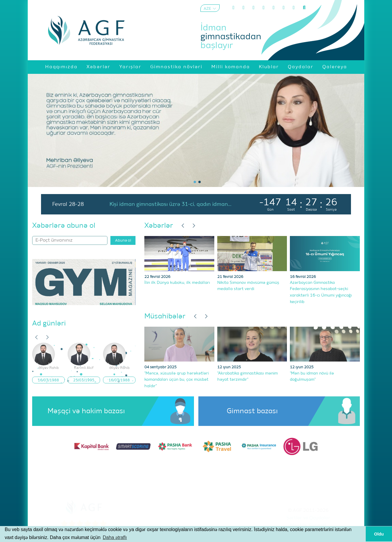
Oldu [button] (379, 534)
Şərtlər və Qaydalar (308, 518)
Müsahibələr (165, 316)
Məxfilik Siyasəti (308, 525)
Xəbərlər (159, 226)
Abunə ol (123, 241)
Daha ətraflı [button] (115, 537)
